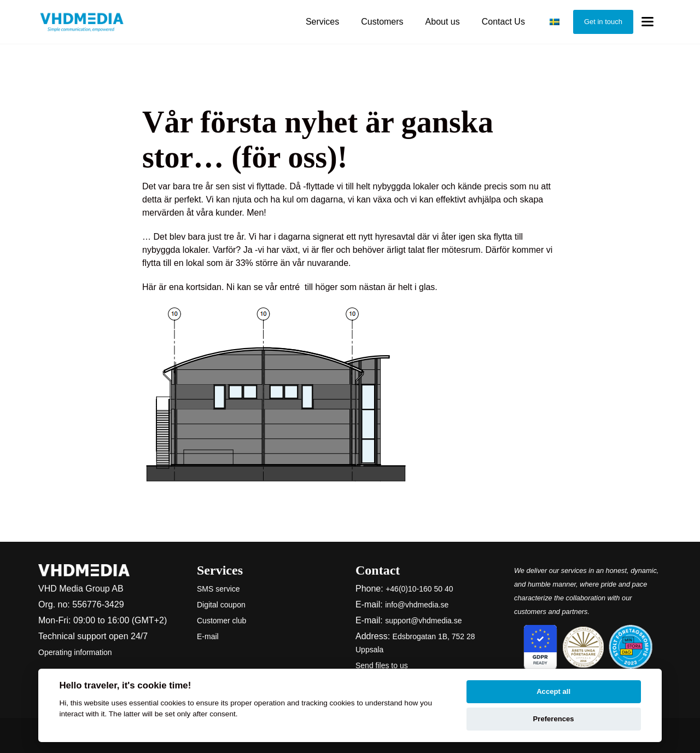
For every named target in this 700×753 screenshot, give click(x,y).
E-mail (208, 636)
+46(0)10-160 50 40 (419, 589)
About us (443, 22)
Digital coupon (221, 605)
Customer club (221, 621)
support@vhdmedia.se (423, 621)
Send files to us (382, 665)
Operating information (75, 652)
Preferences (554, 719)
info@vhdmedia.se (417, 605)
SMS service (218, 589)
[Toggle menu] (647, 22)
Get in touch (603, 22)
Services (322, 22)
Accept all (553, 691)
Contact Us (503, 22)
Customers (382, 22)
